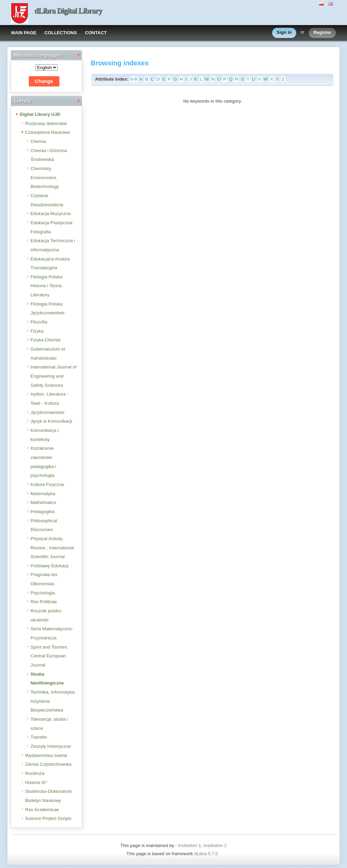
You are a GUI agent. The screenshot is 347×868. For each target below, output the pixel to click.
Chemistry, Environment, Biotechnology (45, 177)
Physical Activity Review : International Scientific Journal (52, 548)
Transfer (39, 737)
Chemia (38, 141)
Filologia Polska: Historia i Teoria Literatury (47, 286)
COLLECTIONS (61, 33)
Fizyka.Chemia (45, 340)
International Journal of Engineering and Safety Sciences (54, 376)
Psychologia (43, 593)
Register (322, 33)
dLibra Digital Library (68, 11)
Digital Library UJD (40, 114)
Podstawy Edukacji (49, 566)
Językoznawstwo (47, 412)
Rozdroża (35, 773)
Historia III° (36, 782)
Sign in (284, 33)
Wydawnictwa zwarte (46, 755)
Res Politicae (44, 602)
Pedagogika (42, 512)
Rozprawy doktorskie (46, 123)
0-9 (134, 79)
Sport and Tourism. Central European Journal (49, 656)
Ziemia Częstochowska (48, 764)
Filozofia (39, 322)
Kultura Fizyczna (47, 484)
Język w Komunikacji (51, 421)
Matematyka (43, 494)
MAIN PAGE (24, 33)
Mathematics (43, 502)
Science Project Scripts (48, 818)
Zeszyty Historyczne (51, 746)
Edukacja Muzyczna (51, 214)
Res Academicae (42, 810)
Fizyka (37, 331)
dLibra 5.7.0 (207, 854)
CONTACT (96, 33)
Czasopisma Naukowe (48, 132)
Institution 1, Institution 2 (202, 845)
